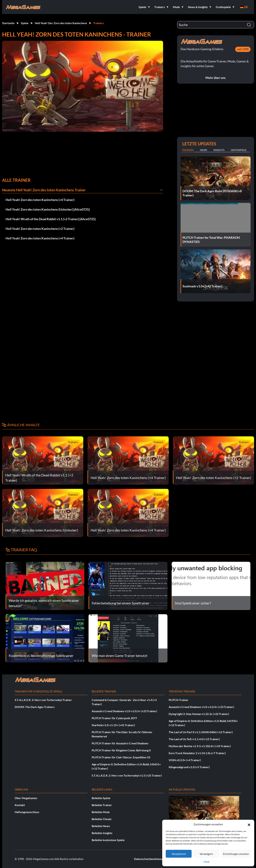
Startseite (8, 23)
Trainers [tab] (188, 150)
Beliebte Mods (101, 812)
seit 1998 (243, 49)
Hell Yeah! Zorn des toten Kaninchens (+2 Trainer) (40, 229)
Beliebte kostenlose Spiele (108, 840)
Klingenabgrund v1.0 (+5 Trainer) (189, 767)
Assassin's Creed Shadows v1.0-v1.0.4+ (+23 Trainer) (201, 707)
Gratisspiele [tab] (239, 150)
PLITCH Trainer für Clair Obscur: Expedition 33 (121, 757)
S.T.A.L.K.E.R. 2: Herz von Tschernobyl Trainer (43, 700)
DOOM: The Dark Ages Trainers (35, 707)
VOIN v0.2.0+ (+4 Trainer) (185, 760)
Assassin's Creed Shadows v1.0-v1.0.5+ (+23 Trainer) (124, 711)
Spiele (25, 23)
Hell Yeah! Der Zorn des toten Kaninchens (61, 23)
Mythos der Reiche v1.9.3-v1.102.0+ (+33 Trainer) (200, 746)
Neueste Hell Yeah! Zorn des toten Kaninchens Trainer (44, 190)
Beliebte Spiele (101, 798)
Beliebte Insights (102, 833)
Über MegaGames (26, 798)
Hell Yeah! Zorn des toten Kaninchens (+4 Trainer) (40, 200)
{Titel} (206, 862)
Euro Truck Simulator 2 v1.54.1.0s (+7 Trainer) (197, 753)
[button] (249, 824)
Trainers (99, 23)
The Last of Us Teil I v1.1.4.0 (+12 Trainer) (194, 739)
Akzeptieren (179, 854)
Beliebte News (101, 826)
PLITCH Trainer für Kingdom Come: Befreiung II (121, 750)
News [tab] (204, 150)
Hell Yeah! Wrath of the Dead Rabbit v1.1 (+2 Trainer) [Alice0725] (51, 219)
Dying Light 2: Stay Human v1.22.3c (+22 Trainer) (199, 714)
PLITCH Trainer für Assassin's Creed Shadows (120, 743)
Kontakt (20, 805)
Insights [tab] (219, 150)
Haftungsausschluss (27, 812)
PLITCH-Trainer (179, 700)
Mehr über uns (215, 78)
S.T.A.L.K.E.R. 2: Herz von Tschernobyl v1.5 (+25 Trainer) (127, 775)
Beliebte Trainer (102, 805)
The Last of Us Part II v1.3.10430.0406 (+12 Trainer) (201, 732)
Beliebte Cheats (102, 819)
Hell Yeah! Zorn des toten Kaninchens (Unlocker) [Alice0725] (48, 209)
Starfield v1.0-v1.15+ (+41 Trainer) (113, 725)
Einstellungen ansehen (236, 854)
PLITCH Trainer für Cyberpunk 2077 (114, 718)
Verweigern (206, 854)
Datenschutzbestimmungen (151, 859)
